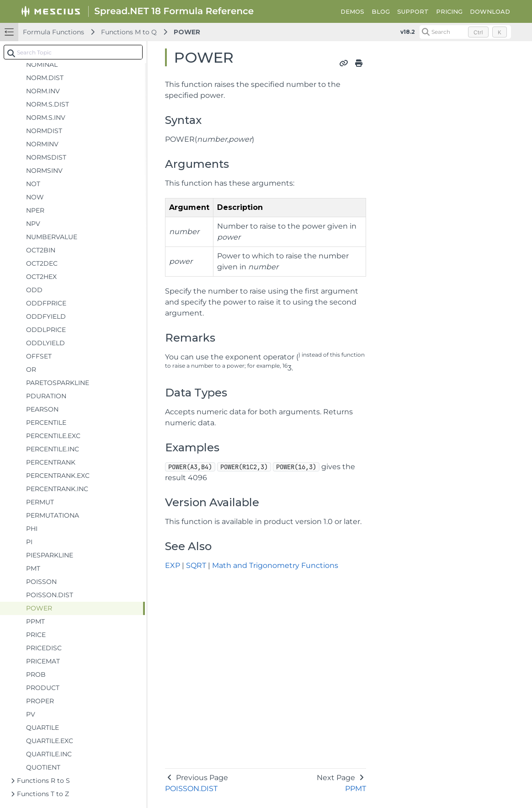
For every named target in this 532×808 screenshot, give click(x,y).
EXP (173, 565)
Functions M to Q (129, 32)
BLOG (381, 11)
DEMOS (352, 11)
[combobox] (73, 52)
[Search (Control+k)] (465, 32)
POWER (187, 32)
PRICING (449, 11)
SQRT (196, 565)
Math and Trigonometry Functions (275, 565)
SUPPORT (413, 11)
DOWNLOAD (490, 11)
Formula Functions (53, 32)
